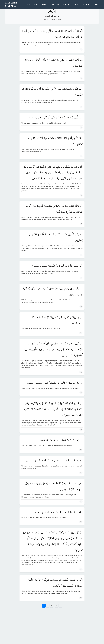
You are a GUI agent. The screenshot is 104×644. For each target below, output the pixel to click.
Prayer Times (55, 4)
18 (81, 522)
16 (81, 473)
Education (86, 4)
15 (81, 450)
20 (81, 598)
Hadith (44, 4)
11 (81, 333)
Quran (36, 4)
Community (67, 4)
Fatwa (76, 4)
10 (81, 307)
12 (81, 372)
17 (81, 501)
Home (28, 4)
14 (81, 429)
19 (81, 569)
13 (81, 393)
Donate (95, 4)
